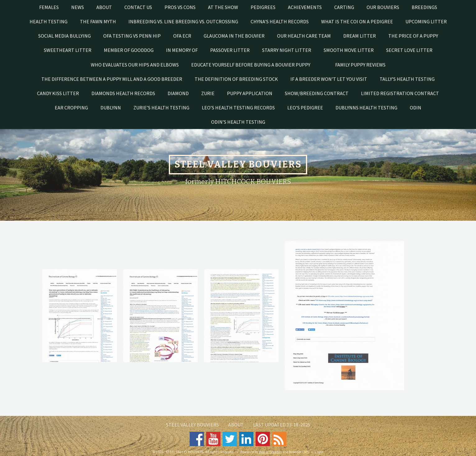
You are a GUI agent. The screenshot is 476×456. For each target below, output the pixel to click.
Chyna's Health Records (280, 21)
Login (319, 452)
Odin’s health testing (238, 122)
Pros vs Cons (180, 7)
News (78, 7)
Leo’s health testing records (238, 108)
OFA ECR (182, 36)
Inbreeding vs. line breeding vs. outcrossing (183, 21)
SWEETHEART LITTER (68, 50)
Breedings (424, 7)
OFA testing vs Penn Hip (132, 36)
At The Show (223, 7)
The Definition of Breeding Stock (236, 79)
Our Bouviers (383, 7)
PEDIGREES (263, 7)
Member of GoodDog (129, 50)
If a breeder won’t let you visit (329, 79)
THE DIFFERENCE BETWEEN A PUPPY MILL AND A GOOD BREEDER (112, 79)
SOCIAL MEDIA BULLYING (65, 36)
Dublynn (111, 108)
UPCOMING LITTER (426, 21)
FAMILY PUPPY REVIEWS (360, 65)
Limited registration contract (400, 93)
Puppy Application (250, 93)
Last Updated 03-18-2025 (282, 425)
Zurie (208, 93)
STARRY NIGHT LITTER (287, 50)
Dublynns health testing (366, 108)
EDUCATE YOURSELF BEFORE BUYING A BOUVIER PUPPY (251, 65)
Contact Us (138, 7)
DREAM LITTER (360, 36)
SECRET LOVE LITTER (409, 50)
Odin (416, 108)
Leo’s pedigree (305, 108)
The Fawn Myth (98, 21)
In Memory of (182, 50)
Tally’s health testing (407, 79)
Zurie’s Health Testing (161, 108)
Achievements (305, 7)
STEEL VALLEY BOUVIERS (192, 425)
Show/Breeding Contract (317, 93)
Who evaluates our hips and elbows (135, 65)
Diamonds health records (123, 93)
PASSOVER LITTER (230, 50)
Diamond (178, 93)
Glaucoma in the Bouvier (234, 36)
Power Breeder (270, 452)
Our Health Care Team (304, 36)
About (104, 7)
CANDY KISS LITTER (58, 93)
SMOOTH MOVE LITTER (349, 50)
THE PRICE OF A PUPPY (413, 36)
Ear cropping (71, 108)
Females (49, 7)
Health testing (49, 21)
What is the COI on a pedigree (357, 21)
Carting (344, 7)
